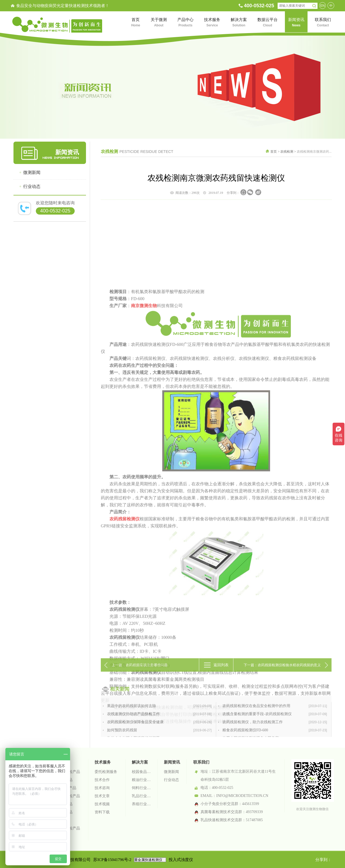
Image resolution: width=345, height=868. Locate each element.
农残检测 (287, 152)
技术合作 (102, 780)
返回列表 (221, 669)
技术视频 (102, 804)
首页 (274, 152)
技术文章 (102, 796)
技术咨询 (102, 788)
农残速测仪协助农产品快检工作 (159, 735)
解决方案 (140, 762)
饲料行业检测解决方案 (142, 788)
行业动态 (32, 186)
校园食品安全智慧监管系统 (142, 772)
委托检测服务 (106, 772)
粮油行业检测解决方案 (142, 780)
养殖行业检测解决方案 (142, 804)
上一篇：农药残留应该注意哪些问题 (140, 669)
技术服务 (103, 762)
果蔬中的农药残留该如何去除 (159, 727)
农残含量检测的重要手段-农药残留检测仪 (275, 735)
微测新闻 (32, 172)
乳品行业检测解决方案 (142, 796)
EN (322, 6)
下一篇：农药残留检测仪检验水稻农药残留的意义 (282, 669)
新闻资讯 (172, 762)
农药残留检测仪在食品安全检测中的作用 (275, 727)
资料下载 (102, 812)
